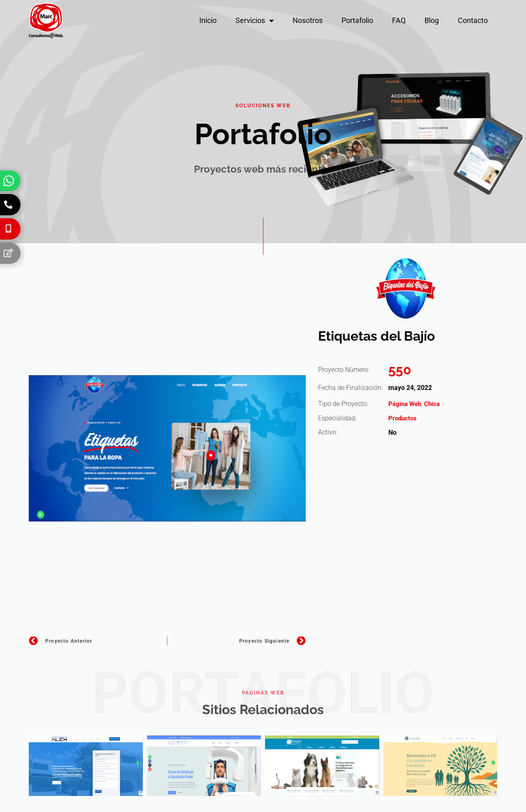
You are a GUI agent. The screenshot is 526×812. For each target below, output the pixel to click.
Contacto (473, 20)
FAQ (399, 20)
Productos (403, 418)
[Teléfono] (8, 205)
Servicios (255, 21)
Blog (432, 20)
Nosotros (308, 20)
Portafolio (357, 20)
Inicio (208, 20)
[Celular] (8, 229)
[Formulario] (8, 253)
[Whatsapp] (9, 181)
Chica (435, 404)
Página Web (406, 404)
